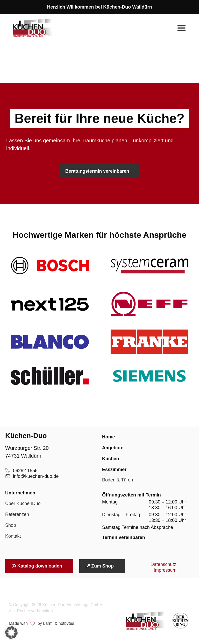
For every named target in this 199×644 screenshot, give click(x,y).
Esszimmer (114, 470)
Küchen (111, 459)
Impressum (165, 571)
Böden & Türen (118, 480)
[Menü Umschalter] (182, 28)
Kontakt (13, 537)
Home (109, 437)
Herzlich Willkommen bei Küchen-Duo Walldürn (99, 7)
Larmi (48, 624)
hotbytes (66, 624)
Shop (11, 526)
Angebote (113, 448)
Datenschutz (164, 565)
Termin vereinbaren (124, 538)
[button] (11, 633)
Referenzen (17, 515)
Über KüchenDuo (23, 504)
